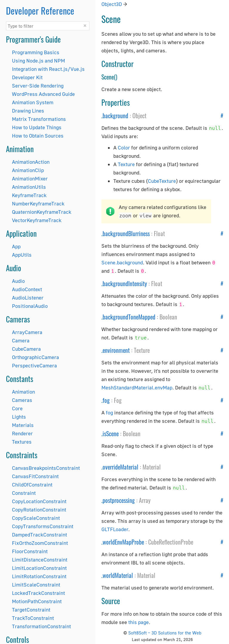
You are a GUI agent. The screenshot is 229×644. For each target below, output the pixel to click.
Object (139, 116)
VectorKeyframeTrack (37, 220)
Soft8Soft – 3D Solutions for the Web (165, 633)
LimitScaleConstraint (36, 585)
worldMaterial (118, 575)
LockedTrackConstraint (38, 593)
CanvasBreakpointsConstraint (46, 468)
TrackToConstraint (33, 618)
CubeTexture (162, 181)
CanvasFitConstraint (35, 476)
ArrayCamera (27, 332)
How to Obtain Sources (38, 136)
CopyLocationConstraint (39, 501)
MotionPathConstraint (37, 601)
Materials (23, 425)
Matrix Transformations (39, 119)
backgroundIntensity (125, 283)
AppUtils (22, 255)
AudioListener (28, 298)
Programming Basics (36, 52)
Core (17, 408)
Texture (126, 164)
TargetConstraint (31, 610)
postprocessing (119, 500)
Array (145, 500)
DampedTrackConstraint (40, 535)
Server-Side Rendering (38, 86)
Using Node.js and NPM (38, 61)
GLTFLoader (115, 529)
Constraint (24, 493)
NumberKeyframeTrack (38, 204)
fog (106, 400)
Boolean (168, 317)
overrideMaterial (120, 467)
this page (139, 622)
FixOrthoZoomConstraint (40, 543)
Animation (23, 392)
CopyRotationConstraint (39, 510)
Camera (21, 340)
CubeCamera (26, 349)
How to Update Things (37, 127)
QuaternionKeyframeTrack (42, 212)
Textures (22, 442)
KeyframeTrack (29, 195)
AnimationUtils (29, 187)
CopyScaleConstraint (36, 518)
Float (159, 233)
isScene (111, 434)
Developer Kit (27, 77)
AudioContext (27, 289)
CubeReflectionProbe (171, 542)
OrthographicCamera (35, 357)
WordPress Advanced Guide (43, 94)
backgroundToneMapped (129, 317)
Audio (18, 281)
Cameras (22, 400)
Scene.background (122, 262)
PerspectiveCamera (34, 365)
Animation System (33, 102)
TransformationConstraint (41, 626)
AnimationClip (28, 170)
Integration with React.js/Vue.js (48, 69)
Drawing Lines (28, 111)
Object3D (112, 4)
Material (152, 467)
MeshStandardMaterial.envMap (137, 388)
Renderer (22, 433)
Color (124, 148)
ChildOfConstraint (32, 485)
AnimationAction (31, 162)
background (115, 116)
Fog (118, 400)
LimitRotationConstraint (39, 576)
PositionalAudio (30, 306)
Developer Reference (40, 11)
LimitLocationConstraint (39, 568)
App (16, 246)
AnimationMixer (30, 178)
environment (116, 350)
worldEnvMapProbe (123, 542)
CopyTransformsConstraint (43, 526)
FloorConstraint (30, 551)
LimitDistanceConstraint (40, 560)
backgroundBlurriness (126, 233)
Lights (19, 417)
